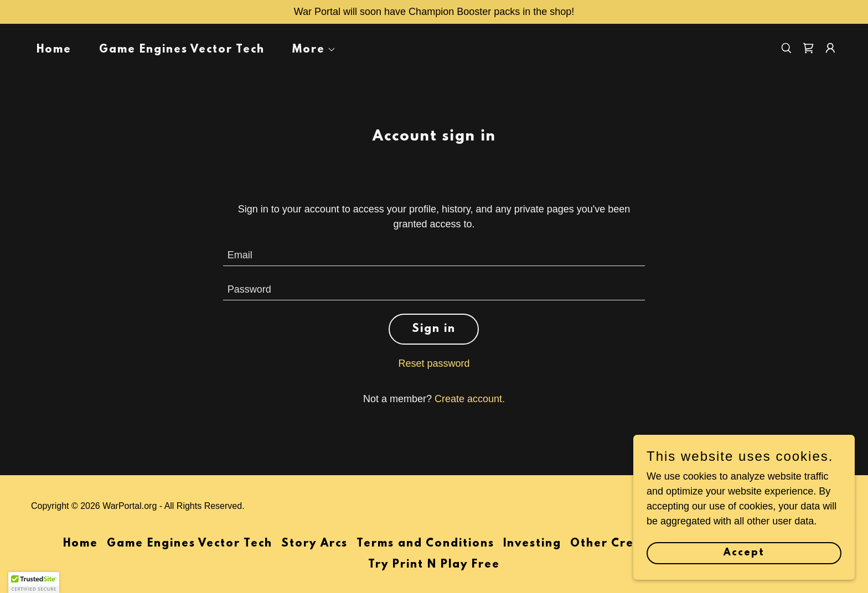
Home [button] (81, 544)
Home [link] (54, 50)
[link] (808, 48)
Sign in (434, 329)
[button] (309, 50)
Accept (744, 553)
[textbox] (434, 256)
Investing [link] (532, 544)
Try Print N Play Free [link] (434, 565)
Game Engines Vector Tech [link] (182, 50)
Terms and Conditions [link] (425, 544)
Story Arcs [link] (314, 544)
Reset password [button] (434, 363)
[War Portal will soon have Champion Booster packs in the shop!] (434, 12)
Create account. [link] (470, 399)
